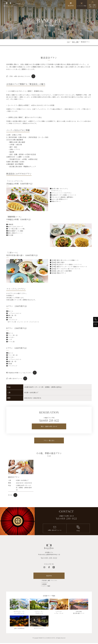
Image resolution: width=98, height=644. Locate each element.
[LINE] (54, 567)
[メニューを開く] (60, 5)
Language (18, 4)
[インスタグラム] (44, 567)
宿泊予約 (49, 576)
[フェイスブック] (49, 567)
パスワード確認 (46, 586)
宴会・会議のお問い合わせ (49, 426)
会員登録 (44, 584)
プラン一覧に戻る (49, 440)
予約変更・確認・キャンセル (49, 580)
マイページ (45, 582)
